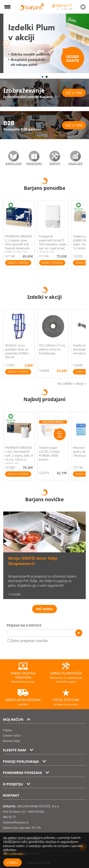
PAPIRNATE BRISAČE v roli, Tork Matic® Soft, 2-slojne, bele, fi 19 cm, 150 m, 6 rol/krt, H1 (19, 456)
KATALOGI (14, 164)
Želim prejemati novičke (27, 641)
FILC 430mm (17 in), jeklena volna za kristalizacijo (52, 349)
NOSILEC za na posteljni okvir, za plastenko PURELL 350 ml (17, 351)
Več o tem (74, 93)
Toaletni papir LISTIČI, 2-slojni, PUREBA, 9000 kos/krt (50, 454)
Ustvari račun (12, 736)
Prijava (7, 730)
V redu (12, 863)
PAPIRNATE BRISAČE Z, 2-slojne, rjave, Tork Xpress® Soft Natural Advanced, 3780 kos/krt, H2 (19, 244)
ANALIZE (75, 164)
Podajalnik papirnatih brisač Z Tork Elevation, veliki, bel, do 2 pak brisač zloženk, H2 (53, 244)
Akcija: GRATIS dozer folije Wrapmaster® (33, 561)
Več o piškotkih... (14, 854)
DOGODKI (34, 164)
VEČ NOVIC (44, 609)
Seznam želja (11, 741)
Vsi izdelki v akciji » (72, 383)
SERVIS (55, 164)
